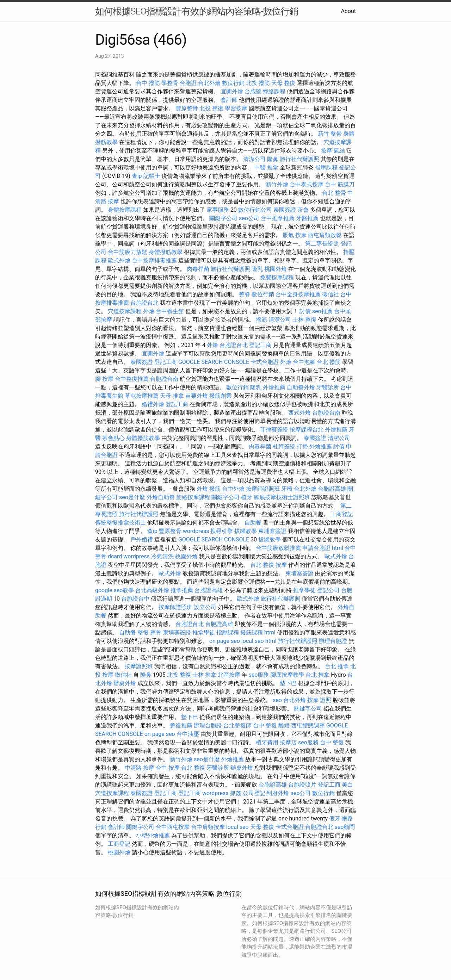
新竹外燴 (277, 184)
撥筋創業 (221, 396)
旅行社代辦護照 (299, 159)
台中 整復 (265, 725)
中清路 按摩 (140, 768)
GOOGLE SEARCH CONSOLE (214, 362)
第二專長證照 (322, 244)
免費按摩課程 (277, 277)
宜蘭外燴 (232, 91)
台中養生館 (170, 311)
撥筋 (261, 320)
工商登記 (342, 514)
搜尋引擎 (222, 531)
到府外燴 (278, 793)
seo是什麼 (132, 497)
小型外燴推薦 (153, 835)
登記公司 (328, 590)
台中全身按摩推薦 (298, 294)
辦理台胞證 (333, 641)
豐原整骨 (187, 108)
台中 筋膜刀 (340, 184)
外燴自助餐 (161, 497)
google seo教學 (115, 590)
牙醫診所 (328, 387)
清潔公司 (254, 159)
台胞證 (188, 83)
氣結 (339, 151)
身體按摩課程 (125, 210)
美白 (347, 785)
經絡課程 (274, 91)
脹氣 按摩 (295, 235)
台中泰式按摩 (307, 184)
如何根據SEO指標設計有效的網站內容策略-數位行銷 (197, 11)
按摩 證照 (319, 700)
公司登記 (254, 793)
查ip (137, 176)
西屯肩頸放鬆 (325, 235)
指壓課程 (326, 168)
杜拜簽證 (284, 446)
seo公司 (249, 218)
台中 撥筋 (148, 83)
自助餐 (253, 523)
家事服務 (218, 210)
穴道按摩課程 (125, 311)
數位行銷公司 (255, 210)
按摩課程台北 (307, 430)
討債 (305, 311)
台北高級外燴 (152, 590)
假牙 (335, 818)
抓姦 (236, 793)
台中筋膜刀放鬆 (128, 252)
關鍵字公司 (223, 218)
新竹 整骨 (330, 134)
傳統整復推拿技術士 (121, 523)
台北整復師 (237, 725)
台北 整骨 (334, 193)
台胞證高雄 (332, 489)
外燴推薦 (274, 387)
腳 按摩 (104, 379)
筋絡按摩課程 (193, 497)
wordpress (196, 531)
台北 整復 (262, 565)
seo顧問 (345, 827)
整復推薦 (181, 725)
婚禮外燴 (153, 404)
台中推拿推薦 (278, 218)
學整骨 (170, 83)
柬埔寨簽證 (272, 531)
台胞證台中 (135, 599)
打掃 (302, 446)
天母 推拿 (172, 396)
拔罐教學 (246, 531)
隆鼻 (273, 159)
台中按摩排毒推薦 (154, 260)
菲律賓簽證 (274, 430)
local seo (253, 641)
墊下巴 (288, 683)
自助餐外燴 (301, 387)
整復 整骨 (149, 632)
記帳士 (152, 176)
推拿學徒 (304, 590)
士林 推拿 (204, 675)
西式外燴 (299, 413)
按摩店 (288, 742)
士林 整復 (304, 320)
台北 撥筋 (329, 362)
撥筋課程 (252, 632)
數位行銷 (233, 83)
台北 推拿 (337, 666)
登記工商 (260, 345)
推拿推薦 (182, 590)
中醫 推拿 (266, 168)
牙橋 (287, 489)
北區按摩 (229, 675)
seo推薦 (322, 311)
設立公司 (205, 607)
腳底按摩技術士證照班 (282, 497)
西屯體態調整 (308, 725)
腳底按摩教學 (287, 675)
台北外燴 (209, 83)
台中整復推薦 (132, 379)
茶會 (303, 210)
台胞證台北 (144, 303)
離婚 (284, 725)
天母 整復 (283, 83)
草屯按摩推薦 (142, 396)
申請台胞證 (316, 548)
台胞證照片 (302, 785)
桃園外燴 (276, 269)
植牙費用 (267, 742)
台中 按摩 (168, 768)
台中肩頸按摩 (208, 827)
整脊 (245, 294)
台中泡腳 (304, 362)
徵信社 (330, 294)
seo (277, 700)
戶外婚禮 (142, 539)
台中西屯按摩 (173, 827)
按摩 (327, 151)
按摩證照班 (139, 666)
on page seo (225, 641)
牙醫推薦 (307, 218)
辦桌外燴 (125, 683)
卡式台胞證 (265, 362)
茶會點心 (113, 438)
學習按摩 (236, 108)
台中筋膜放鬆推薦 (278, 548)
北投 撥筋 (258, 83)
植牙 (247, 497)
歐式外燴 (119, 260)
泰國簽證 (285, 210)
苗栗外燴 (197, 396)
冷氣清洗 (162, 556)
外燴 (149, 311)
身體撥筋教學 (166, 252)
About (348, 11)
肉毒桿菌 (198, 269)
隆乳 (257, 269)
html (338, 548)
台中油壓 (188, 734)
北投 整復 (211, 108)
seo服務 (259, 675)
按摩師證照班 (263, 489)
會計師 (229, 100)
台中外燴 (233, 489)
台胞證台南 (164, 379)
